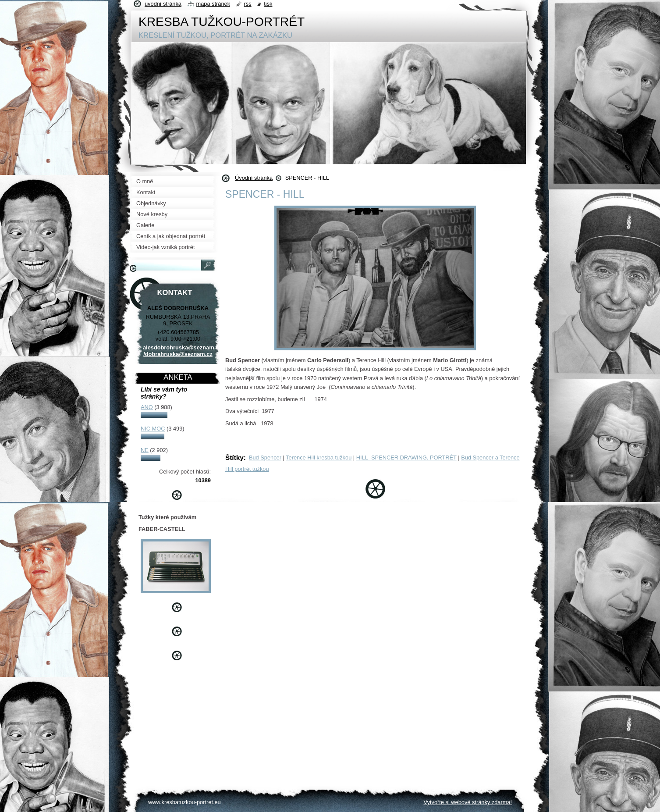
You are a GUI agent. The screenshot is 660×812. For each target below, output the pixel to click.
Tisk (268, 4)
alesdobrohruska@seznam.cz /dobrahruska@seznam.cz (182, 351)
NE (145, 450)
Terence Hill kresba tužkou (319, 458)
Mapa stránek (213, 4)
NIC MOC (153, 429)
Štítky (234, 458)
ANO (147, 407)
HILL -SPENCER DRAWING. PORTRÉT (406, 458)
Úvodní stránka (254, 178)
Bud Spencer (265, 458)
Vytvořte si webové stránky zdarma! (468, 802)
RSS (248, 4)
